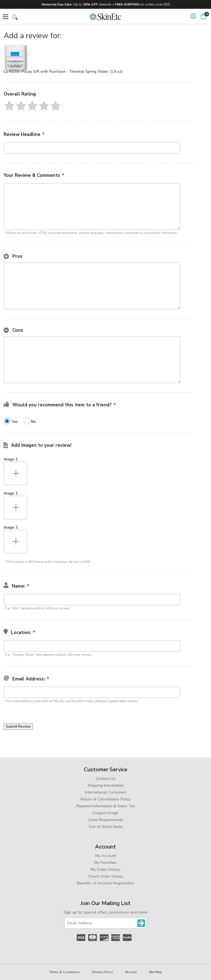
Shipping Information (106, 785)
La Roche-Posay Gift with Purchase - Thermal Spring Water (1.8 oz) (63, 72)
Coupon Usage (105, 813)
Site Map (156, 972)
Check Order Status (105, 876)
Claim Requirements (106, 820)
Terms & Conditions (65, 972)
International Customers (106, 792)
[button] (9, 106)
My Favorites (105, 863)
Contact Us (106, 779)
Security (131, 972)
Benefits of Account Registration (105, 883)
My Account (106, 856)
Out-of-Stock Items (106, 827)
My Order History (105, 869)
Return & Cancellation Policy (105, 799)
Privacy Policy (102, 972)
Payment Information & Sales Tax (106, 806)
